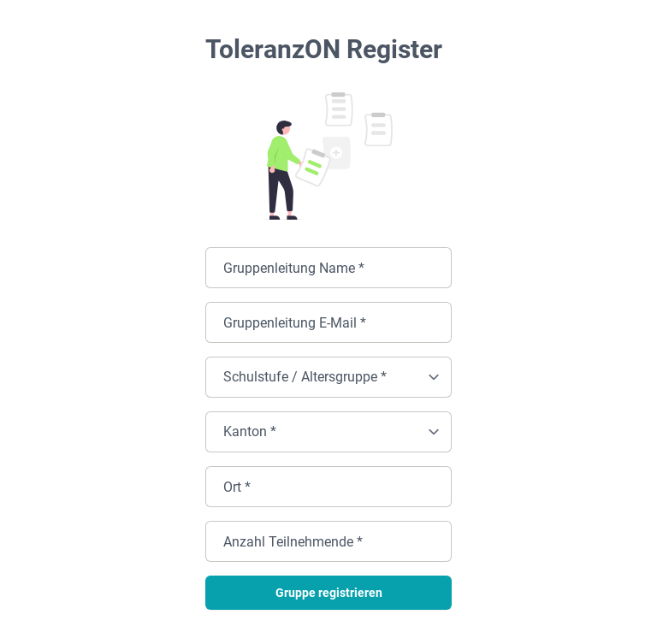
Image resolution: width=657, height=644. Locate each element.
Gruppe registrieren (329, 593)
